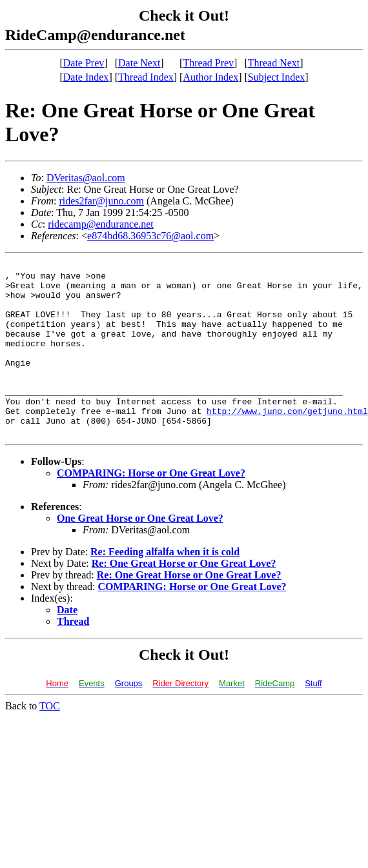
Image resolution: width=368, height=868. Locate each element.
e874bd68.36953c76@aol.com (150, 236)
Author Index (210, 77)
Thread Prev (208, 63)
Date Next (139, 63)
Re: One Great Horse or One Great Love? (184, 598)
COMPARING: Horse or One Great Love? (151, 508)
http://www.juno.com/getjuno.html (287, 442)
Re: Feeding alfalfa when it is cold (165, 587)
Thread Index (146, 77)
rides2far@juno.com (101, 201)
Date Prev (84, 63)
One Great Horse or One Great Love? (140, 553)
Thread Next (274, 63)
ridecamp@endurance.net (101, 224)
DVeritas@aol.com (86, 178)
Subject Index (276, 77)
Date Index (86, 77)
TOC (50, 741)
